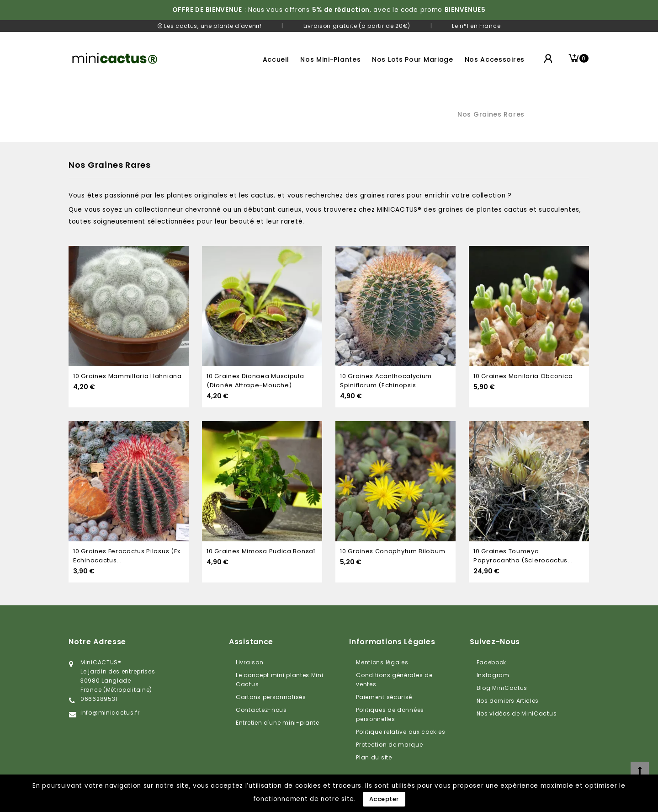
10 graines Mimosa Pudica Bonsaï (261, 551)
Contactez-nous (261, 710)
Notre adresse (97, 642)
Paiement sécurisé (384, 697)
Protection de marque (389, 745)
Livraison (249, 662)
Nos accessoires (495, 59)
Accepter (384, 799)
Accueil (276, 59)
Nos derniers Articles (508, 701)
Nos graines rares (491, 114)
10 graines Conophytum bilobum (393, 551)
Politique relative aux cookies (401, 732)
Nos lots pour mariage (413, 59)
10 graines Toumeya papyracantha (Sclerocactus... (523, 556)
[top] (640, 771)
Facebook (492, 662)
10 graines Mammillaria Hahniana (127, 376)
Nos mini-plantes (330, 59)
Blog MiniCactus (502, 688)
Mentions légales (382, 662)
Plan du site (374, 757)
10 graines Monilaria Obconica (523, 376)
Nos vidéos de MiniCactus (517, 713)
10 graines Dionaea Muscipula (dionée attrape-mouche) (255, 381)
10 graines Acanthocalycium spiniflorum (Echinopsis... (386, 381)
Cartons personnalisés (271, 697)
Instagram (493, 675)
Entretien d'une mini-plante (278, 723)
